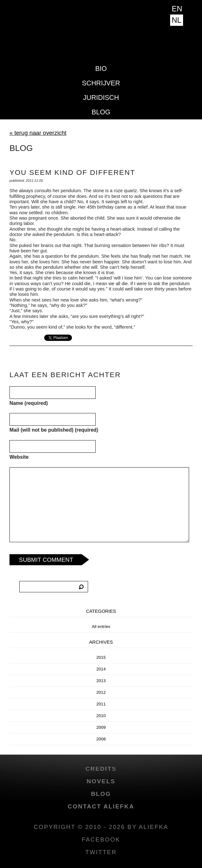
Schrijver (101, 83)
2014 (101, 669)
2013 (101, 681)
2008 (101, 739)
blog (101, 112)
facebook (101, 839)
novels (101, 781)
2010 (101, 716)
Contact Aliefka (101, 806)
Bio (101, 69)
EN (177, 9)
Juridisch (101, 98)
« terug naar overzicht (38, 133)
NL (177, 20)
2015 (101, 657)
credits (101, 769)
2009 (101, 727)
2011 (101, 704)
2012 (101, 692)
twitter (101, 852)
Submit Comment (46, 560)
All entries (101, 627)
